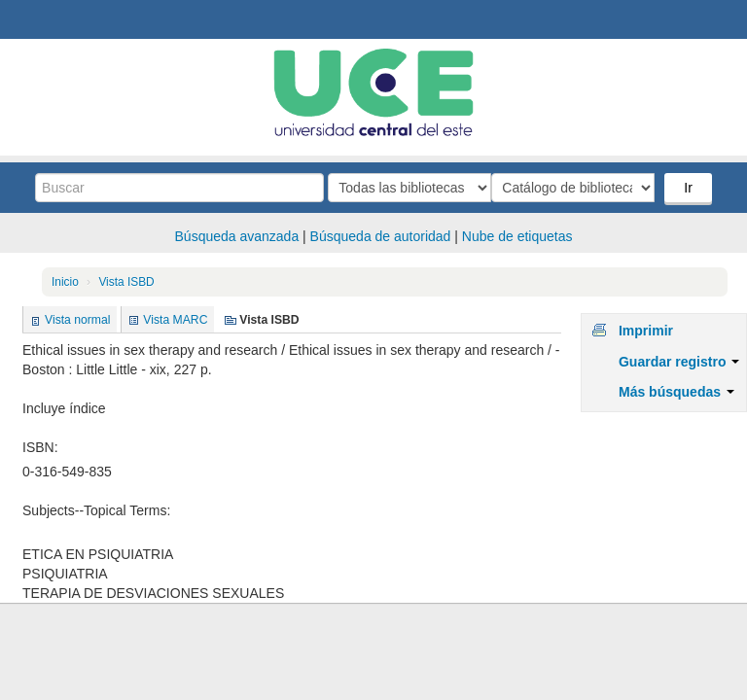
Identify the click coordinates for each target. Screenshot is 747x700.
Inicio (65, 282)
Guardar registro (679, 362)
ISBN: (40, 447)
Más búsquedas (676, 392)
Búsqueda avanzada (237, 236)
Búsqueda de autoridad (381, 236)
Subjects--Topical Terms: (96, 510)
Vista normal (77, 320)
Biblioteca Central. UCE (68, 19)
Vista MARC (175, 320)
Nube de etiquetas (517, 236)
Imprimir (646, 331)
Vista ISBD (126, 282)
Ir (690, 188)
